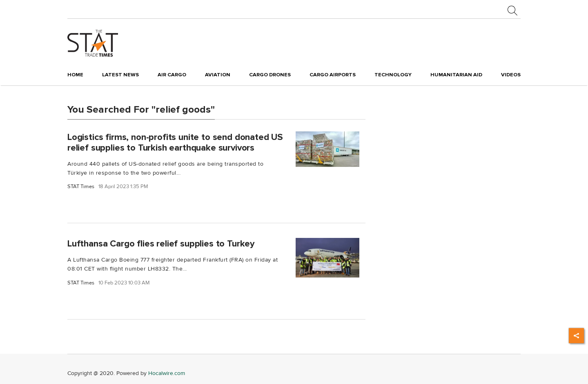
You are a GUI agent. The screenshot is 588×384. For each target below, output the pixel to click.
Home (75, 75)
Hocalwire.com (167, 373)
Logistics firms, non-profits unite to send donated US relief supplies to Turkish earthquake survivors (175, 142)
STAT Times (81, 187)
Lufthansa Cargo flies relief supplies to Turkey (161, 244)
